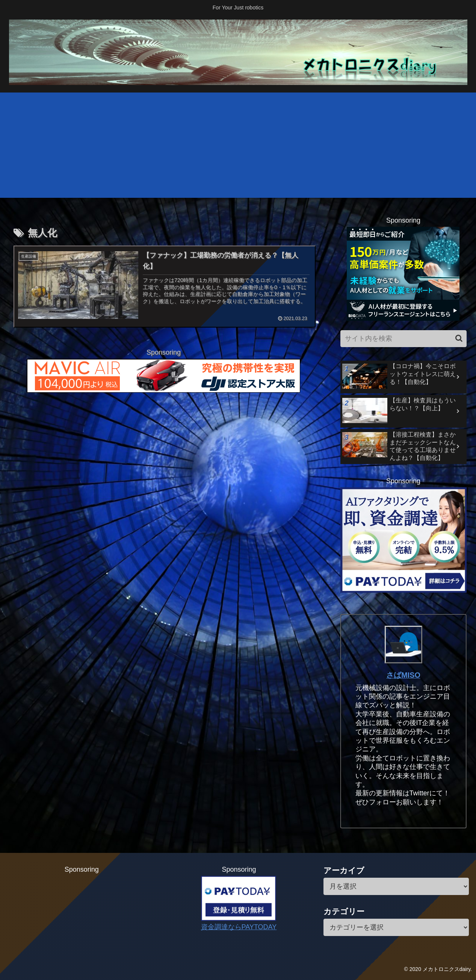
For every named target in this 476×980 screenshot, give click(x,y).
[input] (403, 339)
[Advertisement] (238, 145)
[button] (459, 338)
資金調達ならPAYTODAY (239, 927)
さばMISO (403, 675)
